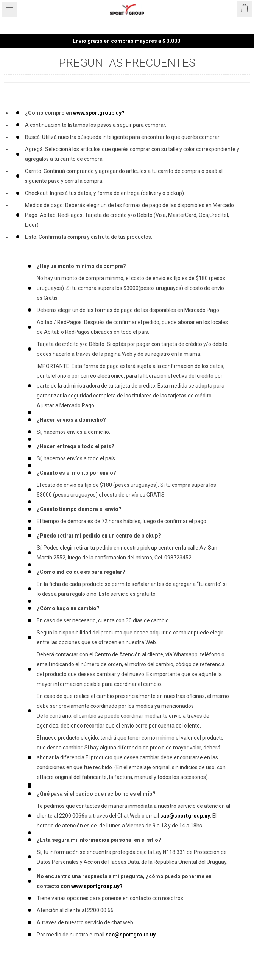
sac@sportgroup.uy (185, 816)
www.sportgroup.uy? (99, 113)
